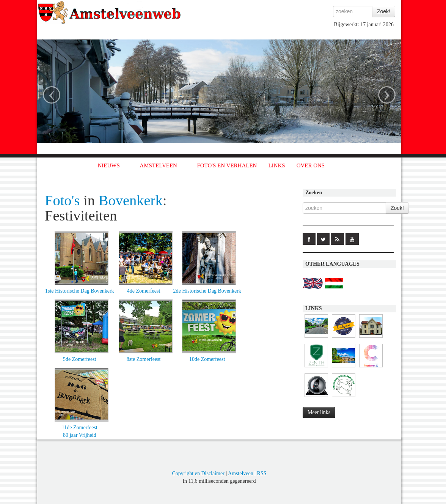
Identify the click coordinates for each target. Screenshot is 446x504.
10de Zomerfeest (207, 359)
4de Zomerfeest (144, 291)
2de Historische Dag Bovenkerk (207, 291)
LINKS (276, 165)
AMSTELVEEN (158, 165)
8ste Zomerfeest (144, 359)
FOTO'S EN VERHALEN (227, 165)
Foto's (62, 200)
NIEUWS (109, 165)
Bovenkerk (131, 200)
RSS (262, 473)
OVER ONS (311, 165)
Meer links (319, 412)
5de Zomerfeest (79, 359)
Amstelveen (241, 473)
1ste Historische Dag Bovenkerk (80, 291)
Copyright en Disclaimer (198, 473)
